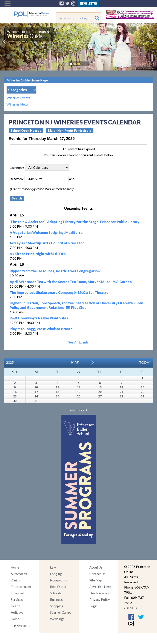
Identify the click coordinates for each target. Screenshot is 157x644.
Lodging (56, 574)
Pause (85, 64)
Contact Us (97, 574)
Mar (75, 362)
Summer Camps (61, 612)
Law (53, 567)
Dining (16, 580)
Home (15, 567)
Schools (56, 593)
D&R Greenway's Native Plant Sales (39, 318)
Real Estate (58, 587)
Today (145, 362)
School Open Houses (26, 131)
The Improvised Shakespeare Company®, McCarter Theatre (59, 292)
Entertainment (21, 587)
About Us (96, 567)
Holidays (17, 612)
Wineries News (18, 104)
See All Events (78, 342)
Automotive (19, 574)
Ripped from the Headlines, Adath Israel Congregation (55, 271)
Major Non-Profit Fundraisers (70, 131)
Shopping (57, 606)
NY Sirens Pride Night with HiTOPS (38, 254)
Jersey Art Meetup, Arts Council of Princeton (47, 243)
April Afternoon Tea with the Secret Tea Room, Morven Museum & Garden (71, 282)
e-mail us (130, 608)
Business (56, 600)
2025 (10, 362)
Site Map (96, 580)
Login (93, 606)
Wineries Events (18, 98)
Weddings (57, 619)
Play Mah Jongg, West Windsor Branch (41, 329)
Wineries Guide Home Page (27, 80)
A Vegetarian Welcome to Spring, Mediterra (46, 232)
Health (16, 606)
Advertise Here (100, 587)
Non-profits (59, 580)
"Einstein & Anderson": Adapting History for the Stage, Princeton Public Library (75, 222)
